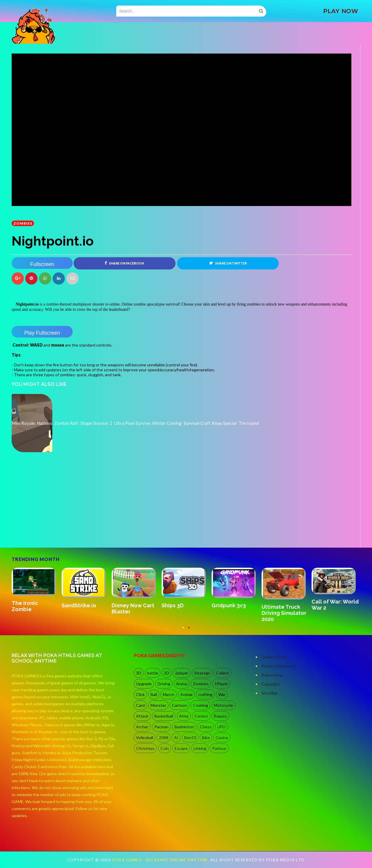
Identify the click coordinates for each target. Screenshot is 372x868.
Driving (164, 684)
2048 (164, 737)
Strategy (202, 673)
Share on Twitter (228, 263)
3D (139, 673)
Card (140, 705)
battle (153, 673)
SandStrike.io (79, 605)
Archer (142, 727)
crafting (205, 694)
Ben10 (190, 737)
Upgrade (144, 684)
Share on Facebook (124, 263)
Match (169, 694)
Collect (222, 673)
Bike (206, 737)
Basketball (164, 716)
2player (182, 673)
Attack (142, 716)
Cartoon (180, 705)
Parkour (219, 748)
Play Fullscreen (42, 333)
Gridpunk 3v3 (229, 605)
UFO (222, 727)
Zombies (23, 223)
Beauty (220, 716)
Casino (222, 737)
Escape (181, 748)
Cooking (201, 705)
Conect (201, 716)
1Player (221, 684)
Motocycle (223, 705)
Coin (165, 748)
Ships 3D (173, 605)
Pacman (161, 727)
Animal (186, 694)
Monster (158, 705)
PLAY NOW (341, 11)
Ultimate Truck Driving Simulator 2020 (284, 613)
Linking (200, 748)
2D (167, 673)
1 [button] (183, 631)
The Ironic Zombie (25, 606)
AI (176, 737)
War (222, 694)
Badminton (184, 727)
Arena (182, 684)
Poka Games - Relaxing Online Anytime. (161, 860)
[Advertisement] (55, 531)
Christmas (145, 748)
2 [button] (189, 631)
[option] (37, 590)
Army (184, 716)
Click (140, 694)
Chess (206, 727)
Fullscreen (42, 264)
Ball (154, 694)
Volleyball (145, 737)
